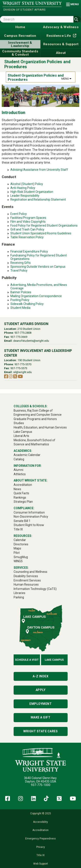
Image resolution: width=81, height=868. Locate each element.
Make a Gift (41, 717)
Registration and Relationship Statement (38, 200)
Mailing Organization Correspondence (36, 296)
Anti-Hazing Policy (23, 188)
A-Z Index (41, 676)
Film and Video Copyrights (28, 222)
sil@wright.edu (22, 372)
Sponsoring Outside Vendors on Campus (38, 267)
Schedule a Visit (27, 660)
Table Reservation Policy (27, 237)
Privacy (41, 847)
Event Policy (19, 214)
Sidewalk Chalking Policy (27, 304)
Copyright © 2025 (41, 813)
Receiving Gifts (21, 263)
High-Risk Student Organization (32, 192)
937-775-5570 (23, 364)
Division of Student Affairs (25, 10)
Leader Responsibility (25, 196)
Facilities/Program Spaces (28, 218)
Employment (40, 704)
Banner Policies (21, 292)
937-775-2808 (23, 333)
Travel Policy (19, 271)
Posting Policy (20, 300)
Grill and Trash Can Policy (27, 229)
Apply (41, 690)
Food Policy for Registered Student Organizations (44, 225)
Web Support (41, 864)
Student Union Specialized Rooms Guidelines (41, 233)
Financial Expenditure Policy (29, 251)
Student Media (20, 308)
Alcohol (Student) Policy (27, 184)
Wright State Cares (40, 731)
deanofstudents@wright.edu (31, 341)
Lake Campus (54, 660)
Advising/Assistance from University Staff (39, 170)
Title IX (40, 855)
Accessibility (40, 822)
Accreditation (40, 830)
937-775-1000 (41, 785)
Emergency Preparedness (40, 839)
